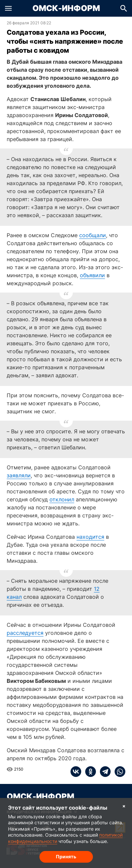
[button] (8, 8)
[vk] (76, 772)
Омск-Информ (66, 8)
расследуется (25, 633)
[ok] (89, 772)
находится (90, 537)
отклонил (62, 499)
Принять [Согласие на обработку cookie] (66, 856)
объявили (92, 275)
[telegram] (103, 772)
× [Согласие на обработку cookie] (124, 806)
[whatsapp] (118, 772)
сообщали (93, 235)
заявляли (19, 475)
